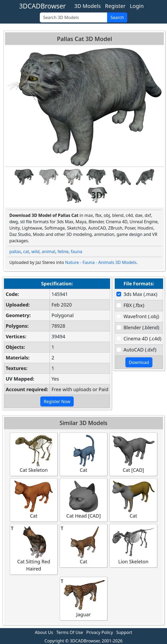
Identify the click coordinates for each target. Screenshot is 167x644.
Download (139, 362)
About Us (44, 632)
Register (115, 6)
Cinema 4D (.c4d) (142, 339)
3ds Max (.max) (140, 294)
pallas (15, 252)
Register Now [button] (57, 401)
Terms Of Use (70, 632)
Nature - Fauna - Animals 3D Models (101, 262)
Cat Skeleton (34, 454)
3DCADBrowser (42, 6)
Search (117, 17)
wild (35, 252)
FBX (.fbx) (134, 305)
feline (63, 252)
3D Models (87, 6)
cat (26, 252)
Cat (83, 454)
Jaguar (83, 598)
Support (124, 632)
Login (137, 6)
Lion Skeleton (133, 545)
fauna (76, 252)
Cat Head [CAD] (83, 500)
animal (48, 252)
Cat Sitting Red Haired (34, 549)
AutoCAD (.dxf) (140, 350)
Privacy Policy (100, 632)
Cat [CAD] (133, 454)
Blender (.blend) (141, 327)
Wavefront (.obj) (141, 316)
